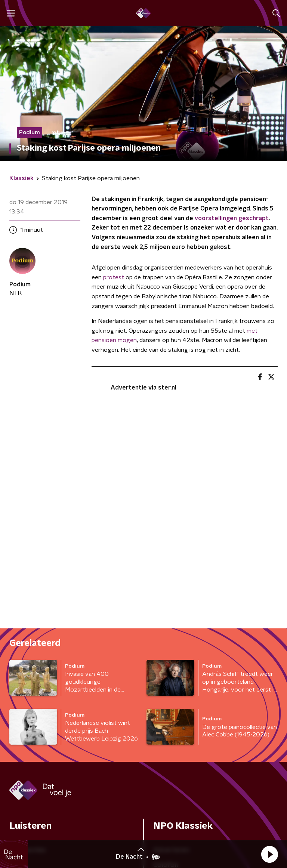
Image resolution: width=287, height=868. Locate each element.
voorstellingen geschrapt (232, 218)
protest (114, 277)
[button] (269, 854)
